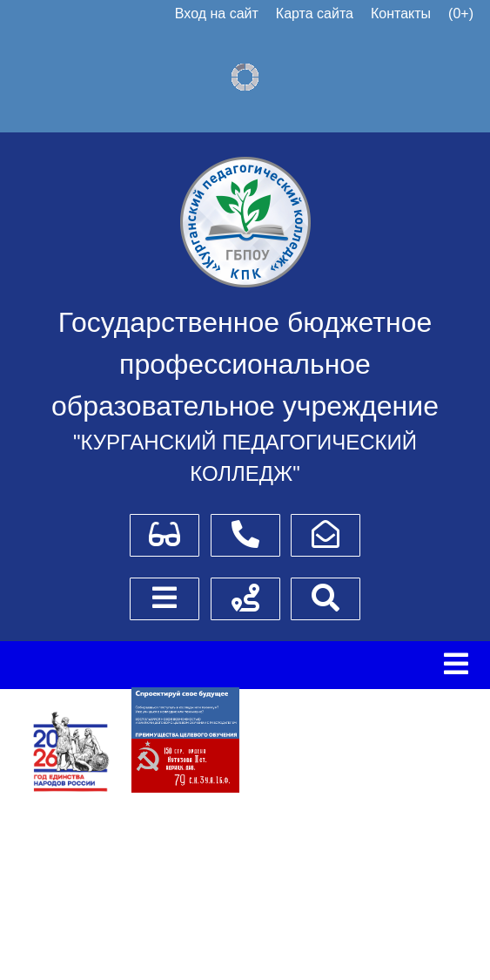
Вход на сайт (217, 14)
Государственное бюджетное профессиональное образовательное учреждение (245, 364)
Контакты (401, 14)
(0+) (461, 14)
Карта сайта (315, 14)
